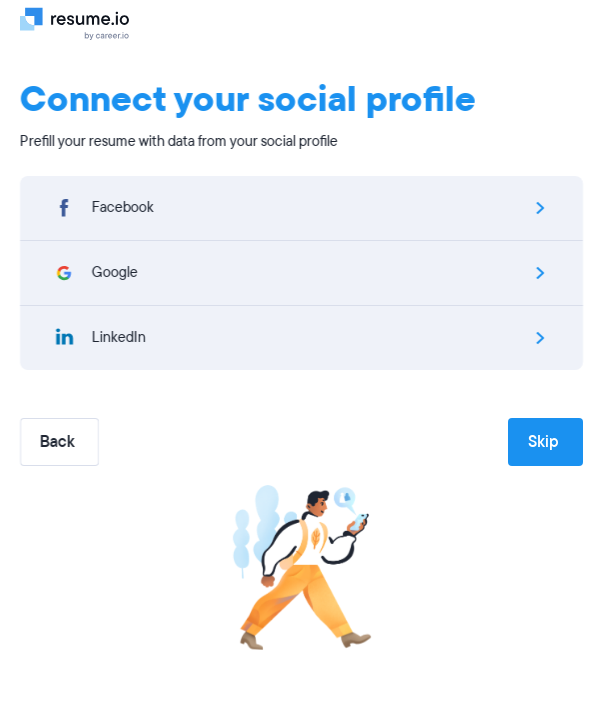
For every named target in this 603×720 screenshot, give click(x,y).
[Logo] (82, 23)
